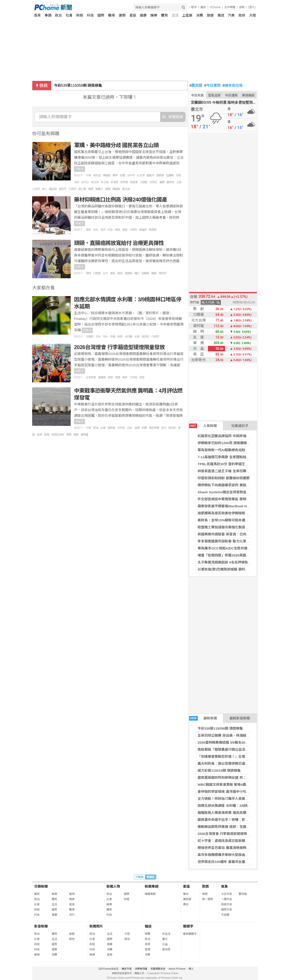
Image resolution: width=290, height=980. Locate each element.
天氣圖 (225, 915)
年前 (77, 182)
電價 (69, 435)
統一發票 (208, 899)
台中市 (131, 175)
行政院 (72, 189)
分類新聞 (41, 886)
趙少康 (82, 189)
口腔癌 (97, 273)
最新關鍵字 (190, 934)
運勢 (122, 15)
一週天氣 (227, 899)
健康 (143, 15)
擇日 (186, 904)
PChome (215, 7)
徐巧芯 (85, 182)
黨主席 (126, 189)
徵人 (191, 969)
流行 (72, 915)
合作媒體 (230, 7)
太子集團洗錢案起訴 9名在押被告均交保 (228, 562)
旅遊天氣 (227, 904)
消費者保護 (141, 969)
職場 (111, 15)
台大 (105, 273)
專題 (48, 15)
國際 (101, 15)
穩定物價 (154, 428)
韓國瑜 (116, 189)
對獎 (205, 886)
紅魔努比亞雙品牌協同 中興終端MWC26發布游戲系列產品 (242, 436)
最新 (37, 894)
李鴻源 (114, 182)
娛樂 (154, 15)
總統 (117, 230)
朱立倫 (105, 182)
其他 (72, 939)
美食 (125, 377)
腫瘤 (154, 273)
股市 (194, 7)
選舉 (91, 189)
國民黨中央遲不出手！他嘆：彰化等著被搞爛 (232, 820)
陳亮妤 (162, 273)
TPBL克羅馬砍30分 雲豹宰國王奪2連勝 (227, 464)
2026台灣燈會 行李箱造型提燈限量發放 (227, 834)
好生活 (166, 934)
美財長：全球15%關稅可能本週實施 (225, 520)
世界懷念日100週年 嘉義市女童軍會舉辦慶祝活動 (235, 862)
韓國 (108, 189)
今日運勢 (212, 86)
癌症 (120, 273)
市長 (178, 175)
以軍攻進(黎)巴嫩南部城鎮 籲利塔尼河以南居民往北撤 (238, 569)
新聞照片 (96, 926)
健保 (88, 230)
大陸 (253, 15)
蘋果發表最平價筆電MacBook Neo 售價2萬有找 (234, 506)
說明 (242, 7)
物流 (103, 230)
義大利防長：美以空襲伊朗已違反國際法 (228, 763)
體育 (164, 15)
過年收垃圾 (233, 86)
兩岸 (115, 175)
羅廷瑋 (53, 189)
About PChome (177, 969)
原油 (96, 428)
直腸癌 (128, 273)
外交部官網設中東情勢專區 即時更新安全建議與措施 (237, 499)
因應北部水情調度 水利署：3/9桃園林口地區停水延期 (238, 806)
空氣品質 (214, 95)
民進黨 (134, 182)
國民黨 (160, 175)
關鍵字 (188, 926)
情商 (72, 899)
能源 (39, 435)
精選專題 (150, 894)
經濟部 (145, 337)
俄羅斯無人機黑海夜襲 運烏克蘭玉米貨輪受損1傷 (235, 813)
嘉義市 (150, 175)
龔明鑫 (84, 435)
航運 (47, 435)
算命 (186, 894)
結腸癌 (145, 273)
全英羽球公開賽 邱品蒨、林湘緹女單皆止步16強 (234, 735)
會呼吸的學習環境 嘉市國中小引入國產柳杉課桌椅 (235, 792)
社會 (69, 15)
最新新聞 (203, 718)
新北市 (95, 182)
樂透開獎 (248, 95)
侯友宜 (97, 175)
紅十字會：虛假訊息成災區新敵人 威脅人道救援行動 (237, 841)
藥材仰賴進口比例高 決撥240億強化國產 (121, 200)
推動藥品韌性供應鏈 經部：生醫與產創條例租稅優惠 (237, 827)
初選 (122, 175)
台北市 (141, 175)
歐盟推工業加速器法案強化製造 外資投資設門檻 (234, 527)
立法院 (36, 189)
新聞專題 (152, 886)
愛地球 (166, 949)
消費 (200, 15)
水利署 (128, 337)
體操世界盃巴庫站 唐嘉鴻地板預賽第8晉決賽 (231, 848)
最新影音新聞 (240, 718)
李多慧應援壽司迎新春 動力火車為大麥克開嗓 (232, 541)
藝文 (165, 939)
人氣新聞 (203, 426)
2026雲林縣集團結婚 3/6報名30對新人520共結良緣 (236, 742)
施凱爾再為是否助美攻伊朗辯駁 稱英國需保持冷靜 (235, 513)
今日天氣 (197, 95)
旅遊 (210, 15)
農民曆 (196, 86)
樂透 (205, 894)
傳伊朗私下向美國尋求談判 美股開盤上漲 (229, 485)
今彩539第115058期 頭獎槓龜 (78, 85)
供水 (98, 337)
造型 (142, 377)
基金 (113, 273)
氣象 (225, 886)
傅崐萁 (107, 175)
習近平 (63, 189)
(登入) (252, 7)
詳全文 (80, 169)
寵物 (72, 894)
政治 (58, 15)
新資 (120, 337)
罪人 (44, 189)
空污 (164, 428)
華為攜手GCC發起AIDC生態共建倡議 (226, 548)
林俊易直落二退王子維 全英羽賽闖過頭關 (229, 471)
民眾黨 (124, 182)
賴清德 (153, 230)
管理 (147, 949)
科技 (90, 15)
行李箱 (133, 377)
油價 (137, 428)
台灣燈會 (91, 377)
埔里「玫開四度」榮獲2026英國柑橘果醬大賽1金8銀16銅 (241, 555)
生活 (175, 15)
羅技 (203, 7)
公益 (165, 944)
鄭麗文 (99, 189)
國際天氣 (227, 910)
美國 (125, 230)
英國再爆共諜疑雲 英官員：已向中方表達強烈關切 (235, 534)
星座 (133, 15)
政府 (242, 15)
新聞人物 (113, 886)
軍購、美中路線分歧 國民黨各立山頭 (116, 145)
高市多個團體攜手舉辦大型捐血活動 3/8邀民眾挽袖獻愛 (239, 855)
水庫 (137, 337)
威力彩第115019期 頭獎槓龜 (219, 770)
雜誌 (221, 15)
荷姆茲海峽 (58, 435)
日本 (96, 230)
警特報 (243, 894)
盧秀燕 (170, 182)
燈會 (118, 377)
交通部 (90, 337)
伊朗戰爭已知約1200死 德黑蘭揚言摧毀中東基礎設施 (238, 443)
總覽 (147, 934)
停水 (105, 337)
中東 (88, 175)
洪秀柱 (153, 182)
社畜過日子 (240, 426)
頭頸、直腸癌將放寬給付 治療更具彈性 (119, 243)
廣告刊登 (127, 969)
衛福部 (143, 230)
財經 (80, 15)
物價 (144, 428)
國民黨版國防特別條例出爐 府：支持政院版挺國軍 (235, 778)
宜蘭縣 (170, 175)
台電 (103, 428)
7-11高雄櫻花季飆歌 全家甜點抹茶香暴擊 (229, 457)
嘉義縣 (102, 377)
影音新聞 (41, 926)
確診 (137, 273)
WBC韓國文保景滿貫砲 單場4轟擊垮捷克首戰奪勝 (235, 785)
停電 (113, 337)
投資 (147, 944)
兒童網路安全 (158, 969)
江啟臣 (144, 182)
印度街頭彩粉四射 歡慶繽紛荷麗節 (224, 478)
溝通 (162, 182)
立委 (179, 182)
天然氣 (121, 428)
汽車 (231, 15)
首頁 (37, 15)
